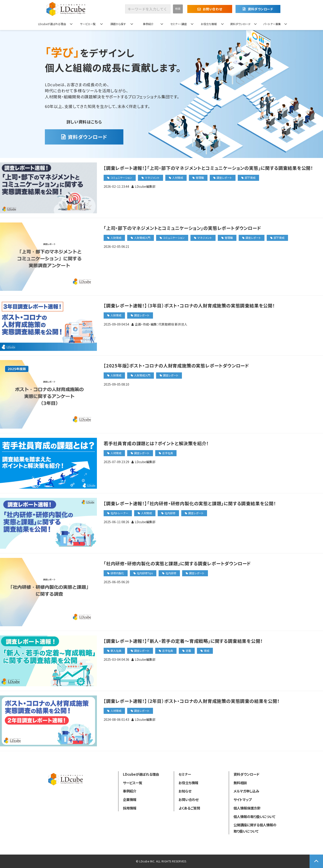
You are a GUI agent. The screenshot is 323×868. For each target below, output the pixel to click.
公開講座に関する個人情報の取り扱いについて (255, 828)
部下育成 (250, 178)
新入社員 (116, 651)
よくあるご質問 (189, 808)
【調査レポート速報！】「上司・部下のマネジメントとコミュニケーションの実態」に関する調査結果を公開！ (208, 168)
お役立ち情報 (209, 24)
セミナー (185, 774)
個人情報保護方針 (247, 808)
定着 (188, 651)
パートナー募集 (272, 24)
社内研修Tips (145, 573)
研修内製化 (117, 573)
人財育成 (116, 238)
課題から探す (118, 24)
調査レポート (224, 178)
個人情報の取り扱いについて (254, 816)
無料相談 (240, 783)
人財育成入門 (142, 238)
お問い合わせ (212, 9)
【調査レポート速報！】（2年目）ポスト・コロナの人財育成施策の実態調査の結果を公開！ (192, 701)
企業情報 (130, 799)
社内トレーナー (119, 513)
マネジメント (152, 178)
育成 (207, 651)
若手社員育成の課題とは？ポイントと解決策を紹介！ (156, 443)
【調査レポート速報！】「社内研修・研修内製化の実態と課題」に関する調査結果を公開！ (190, 503)
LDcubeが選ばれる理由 (52, 24)
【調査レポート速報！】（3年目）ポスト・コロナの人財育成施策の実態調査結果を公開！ (189, 306)
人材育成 (178, 178)
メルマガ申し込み (246, 791)
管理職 (200, 178)
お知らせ (185, 791)
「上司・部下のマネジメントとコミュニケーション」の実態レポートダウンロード (182, 228)
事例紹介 (148, 24)
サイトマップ (243, 799)
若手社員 (168, 453)
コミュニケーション (121, 178)
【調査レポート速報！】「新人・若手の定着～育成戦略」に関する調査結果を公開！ (183, 641)
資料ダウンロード (260, 9)
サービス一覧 (88, 24)
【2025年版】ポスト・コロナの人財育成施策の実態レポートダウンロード (176, 366)
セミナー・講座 (179, 24)
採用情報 (130, 808)
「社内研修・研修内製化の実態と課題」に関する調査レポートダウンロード (177, 563)
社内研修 (170, 513)
